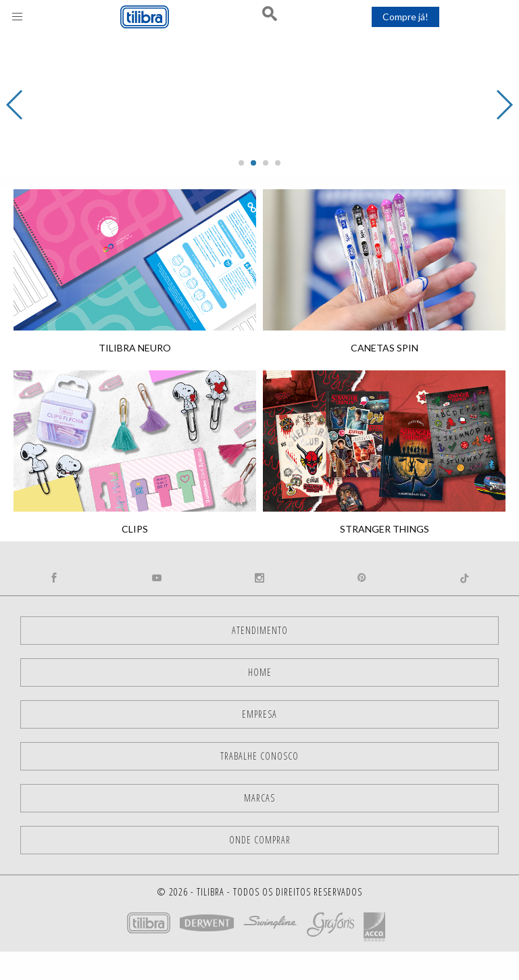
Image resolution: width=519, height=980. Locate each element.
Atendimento (260, 630)
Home (260, 672)
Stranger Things (385, 529)
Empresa (259, 714)
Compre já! (405, 17)
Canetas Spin (385, 348)
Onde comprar (260, 840)
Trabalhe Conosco (259, 756)
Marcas (259, 798)
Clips (135, 529)
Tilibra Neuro (135, 348)
